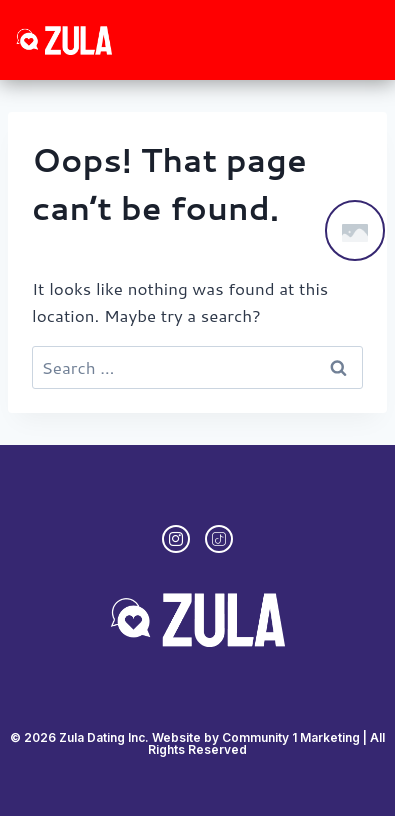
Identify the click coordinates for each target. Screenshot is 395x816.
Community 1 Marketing (291, 737)
